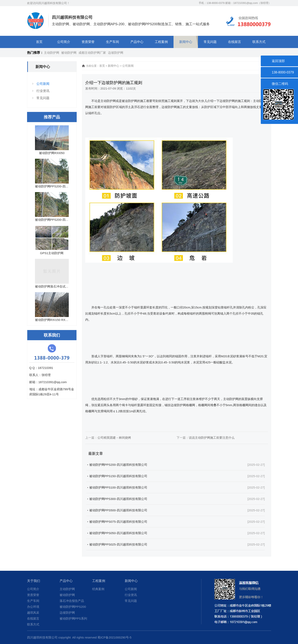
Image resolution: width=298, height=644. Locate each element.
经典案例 (98, 589)
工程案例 (161, 42)
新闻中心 (186, 42)
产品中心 (137, 42)
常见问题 (210, 42)
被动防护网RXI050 (52, 153)
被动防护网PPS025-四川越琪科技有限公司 (118, 544)
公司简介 (64, 42)
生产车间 (112, 42)
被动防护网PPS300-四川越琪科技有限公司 (118, 499)
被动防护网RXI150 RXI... (52, 320)
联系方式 (259, 42)
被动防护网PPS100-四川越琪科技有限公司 (118, 487)
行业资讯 (43, 91)
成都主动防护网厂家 (92, 53)
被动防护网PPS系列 (73, 618)
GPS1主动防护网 (52, 253)
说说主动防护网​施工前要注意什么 (212, 438)
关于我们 (34, 581)
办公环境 (33, 607)
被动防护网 (69, 53)
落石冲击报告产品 (72, 601)
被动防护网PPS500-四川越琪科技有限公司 (118, 510)
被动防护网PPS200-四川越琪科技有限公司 (118, 465)
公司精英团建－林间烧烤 (114, 438)
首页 (39, 42)
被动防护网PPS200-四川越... (55, 186)
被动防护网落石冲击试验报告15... (58, 286)
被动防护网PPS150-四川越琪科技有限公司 (118, 476)
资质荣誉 (88, 42)
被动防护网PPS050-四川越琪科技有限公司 (118, 533)
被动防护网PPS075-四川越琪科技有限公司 (118, 522)
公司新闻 (43, 84)
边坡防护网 (116, 53)
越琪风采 (33, 613)
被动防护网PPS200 (73, 607)
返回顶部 (278, 61)
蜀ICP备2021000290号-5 (114, 637)
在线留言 (235, 42)
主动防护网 (52, 53)
